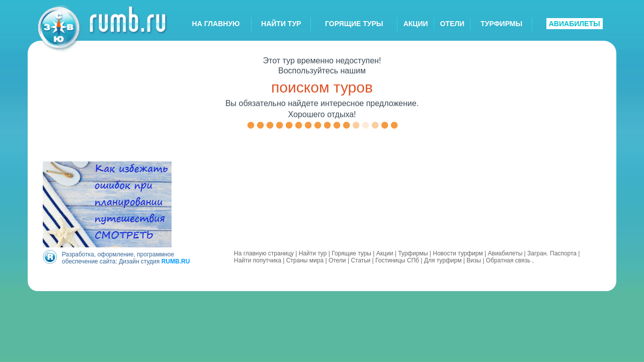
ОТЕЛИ (452, 24)
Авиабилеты (505, 253)
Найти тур (313, 253)
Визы (474, 260)
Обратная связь (508, 260)
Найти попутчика (258, 260)
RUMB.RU (176, 261)
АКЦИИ (416, 24)
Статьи (360, 260)
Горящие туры (351, 253)
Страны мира (305, 260)
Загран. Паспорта (552, 253)
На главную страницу (264, 253)
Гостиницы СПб (397, 260)
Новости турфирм (458, 253)
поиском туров (322, 87)
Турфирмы (413, 253)
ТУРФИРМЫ (501, 24)
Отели (337, 260)
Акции (385, 253)
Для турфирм (443, 260)
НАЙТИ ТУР (281, 24)
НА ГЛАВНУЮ (216, 24)
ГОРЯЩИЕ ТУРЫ (354, 24)
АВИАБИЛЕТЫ (575, 24)
